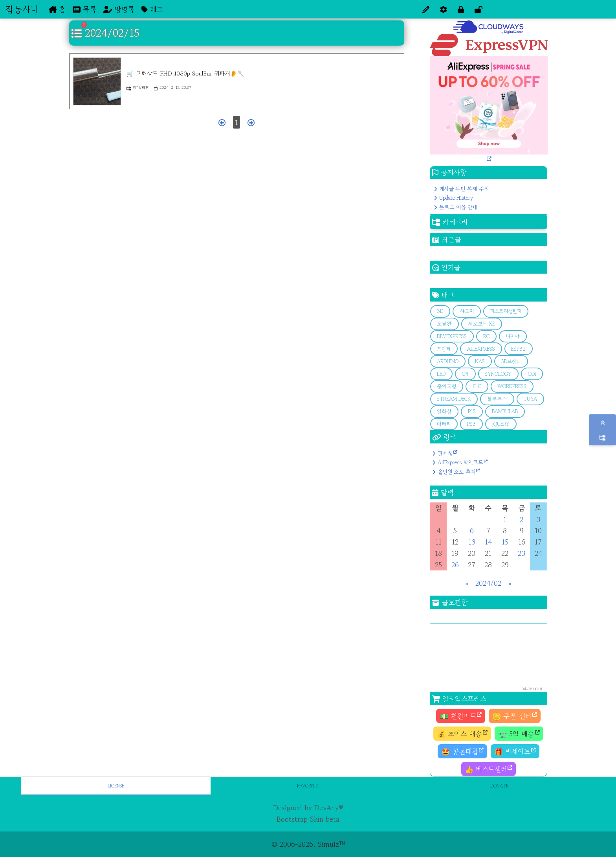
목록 (84, 9)
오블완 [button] (444, 324)
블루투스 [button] (497, 399)
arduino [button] (448, 361)
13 (472, 542)
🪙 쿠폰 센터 (512, 716)
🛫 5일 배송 (516, 734)
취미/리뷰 (138, 87)
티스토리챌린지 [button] (506, 311)
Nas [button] (480, 361)
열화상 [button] (444, 411)
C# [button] (465, 374)
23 (522, 553)
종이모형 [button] (446, 386)
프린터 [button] (444, 349)
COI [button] (532, 374)
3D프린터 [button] (511, 361)
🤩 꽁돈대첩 (460, 751)
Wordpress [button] (512, 386)
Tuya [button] (530, 399)
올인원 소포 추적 (456, 472)
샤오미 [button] (467, 311)
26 (455, 565)
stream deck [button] (454, 399)
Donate (499, 786)
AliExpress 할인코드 (460, 462)
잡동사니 (22, 9)
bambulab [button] (505, 411)
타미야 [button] (513, 336)
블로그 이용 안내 (458, 207)
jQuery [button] (501, 424)
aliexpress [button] (481, 349)
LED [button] (441, 374)
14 (488, 542)
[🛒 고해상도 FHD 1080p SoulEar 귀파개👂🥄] (97, 81)
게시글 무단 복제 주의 (464, 189)
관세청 (445, 453)
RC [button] (486, 336)
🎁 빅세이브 (512, 751)
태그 (152, 9)
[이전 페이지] (222, 122)
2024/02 (488, 583)
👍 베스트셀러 (486, 769)
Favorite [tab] (307, 786)
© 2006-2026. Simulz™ (308, 844)
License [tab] (116, 786)
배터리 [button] (444, 424)
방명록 (119, 9)
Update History (456, 198)
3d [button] (440, 311)
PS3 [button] (471, 424)
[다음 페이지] (251, 122)
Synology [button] (498, 374)
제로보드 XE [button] (482, 324)
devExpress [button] (452, 336)
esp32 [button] (518, 349)
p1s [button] (472, 411)
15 (505, 542)
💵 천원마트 (458, 716)
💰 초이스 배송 (459, 734)
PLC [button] (477, 386)
